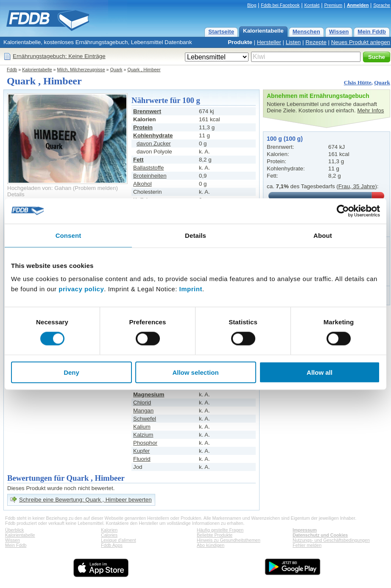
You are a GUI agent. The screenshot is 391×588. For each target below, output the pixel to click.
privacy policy (81, 289)
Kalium (142, 427)
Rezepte (316, 42)
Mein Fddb (372, 32)
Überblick (14, 530)
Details (16, 194)
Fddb (12, 70)
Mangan (143, 411)
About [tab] (323, 235)
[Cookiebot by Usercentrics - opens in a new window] (343, 211)
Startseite (221, 32)
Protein (143, 127)
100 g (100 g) (285, 139)
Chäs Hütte (358, 82)
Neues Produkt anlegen (361, 42)
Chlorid (142, 403)
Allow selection (195, 372)
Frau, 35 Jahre (357, 186)
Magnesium (149, 394)
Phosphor (145, 443)
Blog (252, 5)
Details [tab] (195, 235)
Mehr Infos (370, 110)
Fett (138, 160)
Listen (293, 42)
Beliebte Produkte (215, 535)
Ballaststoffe (148, 168)
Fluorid (142, 459)
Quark (116, 70)
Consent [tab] (68, 235)
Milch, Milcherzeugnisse (81, 70)
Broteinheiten (150, 176)
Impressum (305, 530)
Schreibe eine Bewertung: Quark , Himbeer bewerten (85, 500)
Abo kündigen (211, 545)
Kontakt (312, 5)
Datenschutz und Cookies (320, 535)
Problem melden (95, 188)
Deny (71, 372)
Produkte (240, 42)
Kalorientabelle (263, 31)
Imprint (191, 289)
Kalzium (143, 435)
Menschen (306, 32)
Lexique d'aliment (119, 540)
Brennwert (147, 111)
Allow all (320, 372)
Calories (109, 535)
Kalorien (109, 530)
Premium (333, 5)
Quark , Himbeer (144, 70)
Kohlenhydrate (153, 135)
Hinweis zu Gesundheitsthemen (229, 540)
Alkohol (142, 184)
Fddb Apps (112, 545)
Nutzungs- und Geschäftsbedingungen (331, 540)
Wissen (339, 32)
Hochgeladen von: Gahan (39, 188)
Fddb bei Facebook (280, 5)
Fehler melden (307, 545)
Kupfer (141, 451)
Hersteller (269, 42)
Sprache (382, 5)
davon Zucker (154, 144)
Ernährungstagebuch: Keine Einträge (59, 56)
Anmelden (358, 5)
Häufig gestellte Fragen (220, 530)
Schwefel (145, 419)
